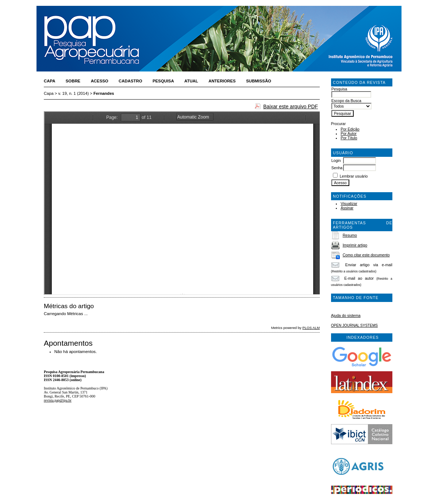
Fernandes (104, 93)
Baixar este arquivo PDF (291, 106)
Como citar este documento (366, 255)
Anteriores (222, 81)
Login (336, 160)
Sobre (73, 81)
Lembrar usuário (354, 176)
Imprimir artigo (355, 245)
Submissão (259, 81)
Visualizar (349, 203)
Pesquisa (163, 81)
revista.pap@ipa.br (58, 400)
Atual (191, 81)
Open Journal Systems (354, 325)
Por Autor (349, 133)
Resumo (350, 235)
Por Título (349, 138)
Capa (49, 81)
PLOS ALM (311, 328)
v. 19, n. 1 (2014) (74, 93)
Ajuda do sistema (346, 315)
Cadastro (130, 81)
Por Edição (350, 129)
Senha (337, 168)
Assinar (347, 208)
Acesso (100, 81)
